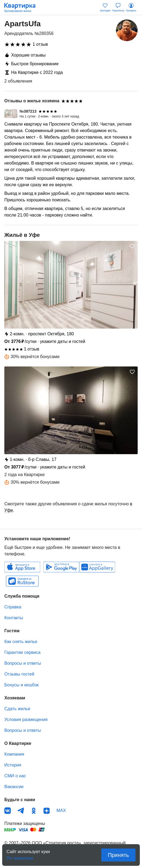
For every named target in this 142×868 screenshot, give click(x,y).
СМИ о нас (15, 776)
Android (61, 567)
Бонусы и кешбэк (21, 685)
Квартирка (23, 8)
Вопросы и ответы (23, 663)
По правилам (20, 856)
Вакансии (14, 787)
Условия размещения (26, 720)
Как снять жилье (21, 642)
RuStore (22, 581)
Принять (118, 855)
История (13, 765)
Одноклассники (34, 811)
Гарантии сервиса (22, 652)
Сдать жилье (17, 709)
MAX (61, 810)
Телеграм (21, 811)
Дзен (47, 811)
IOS (22, 567)
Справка (13, 607)
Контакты (14, 618)
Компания (14, 754)
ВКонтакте (8, 811)
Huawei (97, 567)
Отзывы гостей (19, 674)
